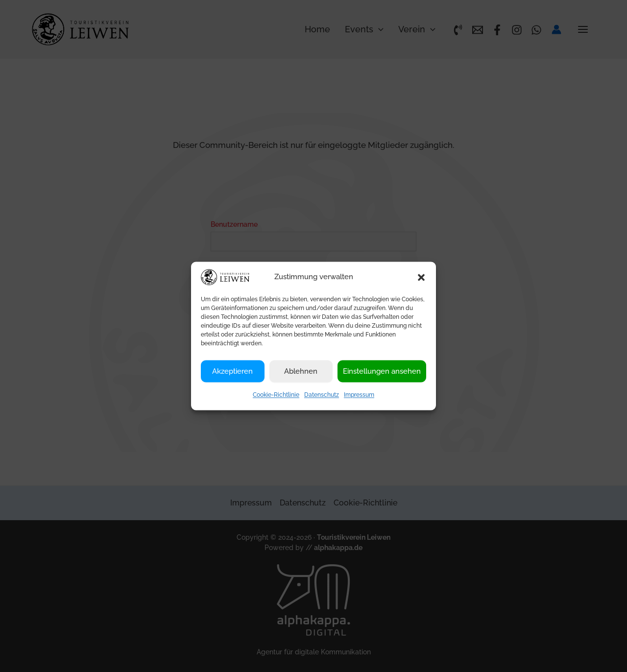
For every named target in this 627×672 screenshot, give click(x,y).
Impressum (359, 395)
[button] (421, 277)
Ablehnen (301, 371)
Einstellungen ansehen (382, 371)
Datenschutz (322, 395)
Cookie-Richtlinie (276, 395)
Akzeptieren (232, 371)
